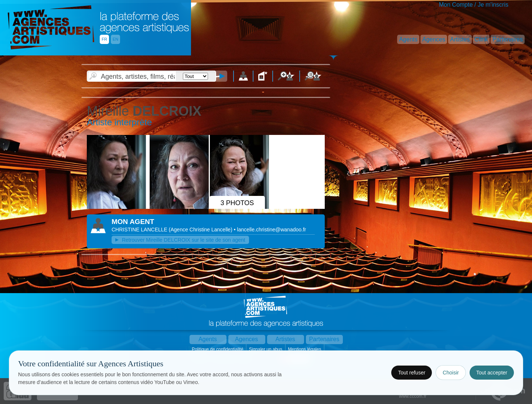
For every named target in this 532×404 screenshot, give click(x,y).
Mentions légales (305, 349)
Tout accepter (492, 373)
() (201, 230)
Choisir (451, 373)
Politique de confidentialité (218, 349)
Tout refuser (412, 373)
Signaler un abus (266, 349)
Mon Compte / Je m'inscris (474, 5)
